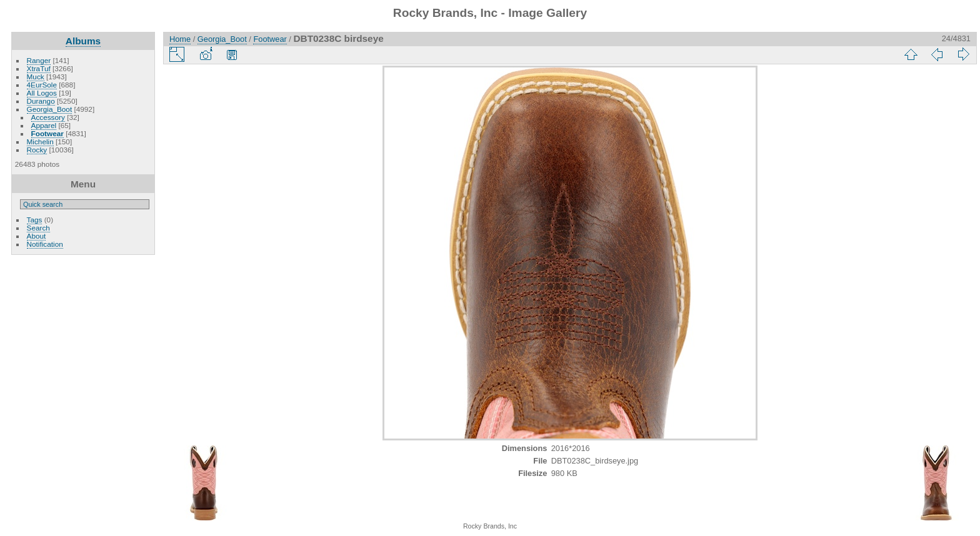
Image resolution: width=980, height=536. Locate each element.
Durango (41, 101)
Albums (83, 41)
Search (38, 228)
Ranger (39, 60)
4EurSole (42, 85)
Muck (36, 77)
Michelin (40, 141)
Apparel (44, 125)
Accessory (48, 117)
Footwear (47, 133)
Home (180, 39)
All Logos (42, 93)
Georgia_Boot (50, 109)
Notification (45, 244)
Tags (35, 220)
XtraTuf (39, 68)
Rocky (37, 150)
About (37, 236)
